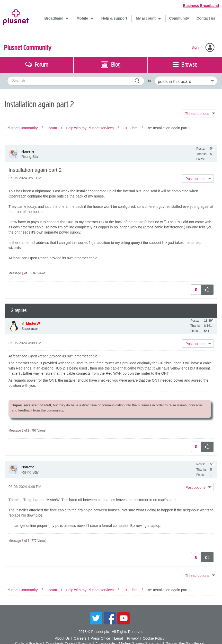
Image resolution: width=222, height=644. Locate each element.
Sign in (197, 47)
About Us (62, 638)
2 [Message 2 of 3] (23, 431)
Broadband (55, 18)
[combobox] (76, 81)
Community (179, 18)
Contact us (206, 18)
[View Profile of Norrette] (28, 151)
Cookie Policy (154, 638)
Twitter (96, 618)
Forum (52, 128)
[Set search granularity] (186, 81)
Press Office (100, 638)
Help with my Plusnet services (90, 128)
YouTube (123, 618)
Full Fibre (130, 128)
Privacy (133, 638)
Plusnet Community (28, 48)
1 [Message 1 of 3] (23, 273)
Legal (118, 638)
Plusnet (16, 16)
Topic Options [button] (200, 113)
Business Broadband (201, 6)
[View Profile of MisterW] (33, 323)
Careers (80, 638)
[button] (198, 178)
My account (146, 18)
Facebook (110, 618)
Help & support (114, 18)
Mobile (83, 18)
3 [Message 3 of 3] (23, 541)
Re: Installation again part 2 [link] (168, 128)
